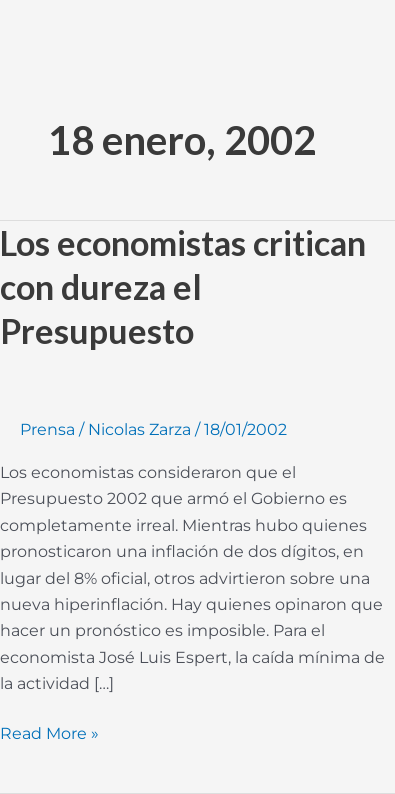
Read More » (49, 732)
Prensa (47, 429)
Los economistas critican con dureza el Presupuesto (183, 286)
